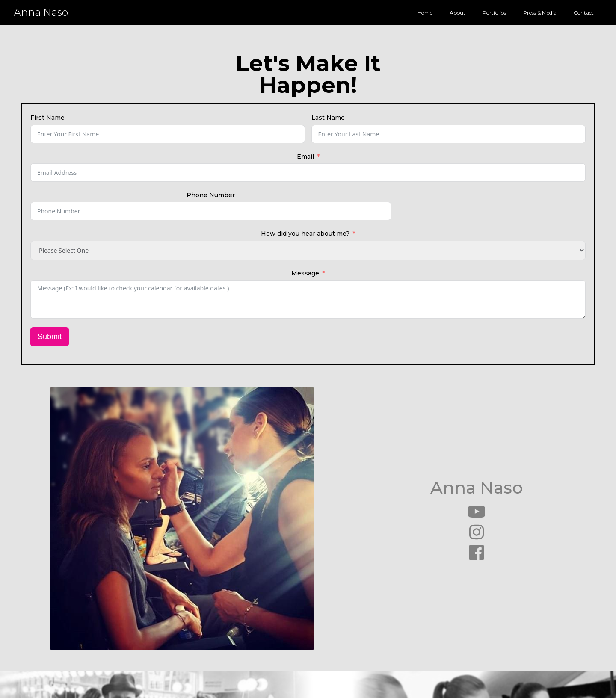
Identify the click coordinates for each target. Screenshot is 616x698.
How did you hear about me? (305, 234)
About (458, 13)
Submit (50, 337)
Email (305, 157)
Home (425, 13)
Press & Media (540, 13)
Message (305, 273)
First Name (47, 118)
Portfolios (494, 13)
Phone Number (211, 195)
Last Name (328, 118)
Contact (584, 13)
